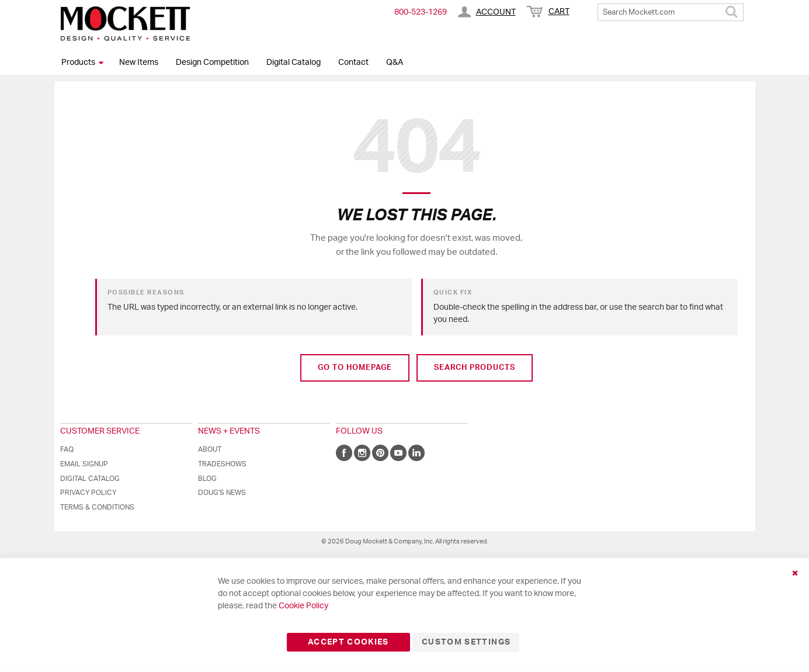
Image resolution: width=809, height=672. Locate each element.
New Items (139, 63)
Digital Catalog (294, 63)
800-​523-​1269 (421, 12)
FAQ (67, 449)
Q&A (395, 63)
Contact (353, 63)
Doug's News (222, 493)
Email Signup (84, 464)
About (210, 449)
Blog (207, 479)
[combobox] (671, 12)
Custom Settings (466, 642)
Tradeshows (222, 464)
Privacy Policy (88, 493)
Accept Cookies (348, 642)
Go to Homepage (355, 368)
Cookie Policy (303, 606)
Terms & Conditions (97, 507)
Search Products (475, 368)
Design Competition (212, 63)
